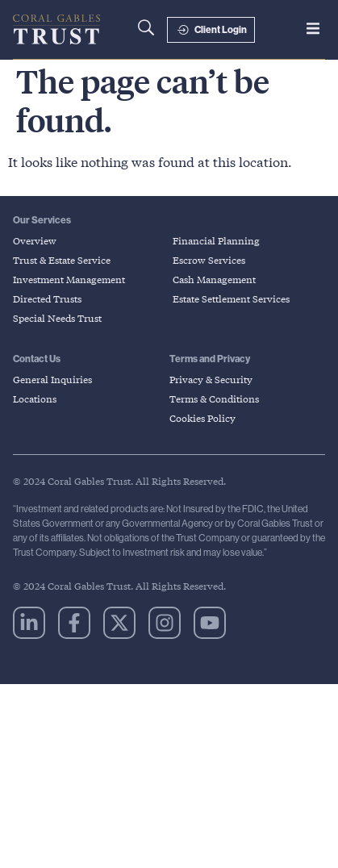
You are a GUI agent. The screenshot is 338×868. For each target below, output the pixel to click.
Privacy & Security (211, 384)
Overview (35, 245)
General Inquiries (52, 384)
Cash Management (214, 284)
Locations (35, 403)
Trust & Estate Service (62, 264)
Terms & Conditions (214, 403)
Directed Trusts (47, 303)
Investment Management (69, 284)
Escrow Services (209, 264)
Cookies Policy (202, 422)
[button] (313, 29)
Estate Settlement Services (231, 303)
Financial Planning (216, 245)
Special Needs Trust (57, 322)
